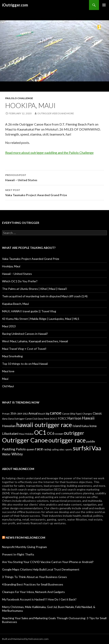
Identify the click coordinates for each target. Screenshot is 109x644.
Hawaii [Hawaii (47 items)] (88, 418)
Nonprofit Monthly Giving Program (24, 547)
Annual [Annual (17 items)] (33, 413)
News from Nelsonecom (25, 537)
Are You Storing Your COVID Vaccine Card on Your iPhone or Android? (48, 562)
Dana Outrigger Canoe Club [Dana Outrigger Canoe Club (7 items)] (23, 419)
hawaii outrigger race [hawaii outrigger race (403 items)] (44, 425)
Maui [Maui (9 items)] (22, 434)
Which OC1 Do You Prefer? (20, 281)
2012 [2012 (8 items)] (25, 414)
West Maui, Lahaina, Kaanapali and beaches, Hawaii (35, 341)
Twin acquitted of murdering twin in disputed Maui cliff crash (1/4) (45, 296)
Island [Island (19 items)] (77, 426)
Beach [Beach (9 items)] (42, 414)
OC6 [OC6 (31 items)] (51, 433)
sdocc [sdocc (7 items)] (62, 449)
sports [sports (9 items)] (69, 449)
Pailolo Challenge (19, 98)
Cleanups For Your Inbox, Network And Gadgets (33, 592)
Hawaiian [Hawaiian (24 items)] (9, 426)
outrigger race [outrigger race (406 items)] (67, 440)
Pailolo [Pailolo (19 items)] (21, 449)
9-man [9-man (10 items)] (6, 414)
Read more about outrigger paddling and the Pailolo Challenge (49, 153)
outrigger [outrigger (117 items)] (74, 433)
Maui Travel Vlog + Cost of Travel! (24, 349)
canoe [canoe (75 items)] (56, 413)
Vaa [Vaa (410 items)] (96, 448)
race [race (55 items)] (39, 449)
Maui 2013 (9, 326)
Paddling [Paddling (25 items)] (9, 449)
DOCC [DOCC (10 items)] (54, 419)
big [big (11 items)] (48, 414)
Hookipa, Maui (11, 266)
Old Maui (8, 386)
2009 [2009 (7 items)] (20, 414)
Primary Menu (104, 5)
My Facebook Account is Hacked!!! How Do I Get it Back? (39, 599)
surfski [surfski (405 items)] (82, 448)
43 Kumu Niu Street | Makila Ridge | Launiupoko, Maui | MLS (41, 319)
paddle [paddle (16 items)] (91, 441)
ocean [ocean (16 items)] (59, 434)
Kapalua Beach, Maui (15, 304)
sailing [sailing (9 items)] (55, 449)
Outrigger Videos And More (56, 113)
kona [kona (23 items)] (93, 426)
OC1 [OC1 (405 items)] (40, 432)
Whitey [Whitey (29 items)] (17, 454)
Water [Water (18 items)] (6, 454)
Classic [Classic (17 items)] (97, 413)
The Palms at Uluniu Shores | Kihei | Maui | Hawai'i (34, 289)
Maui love (8, 371)
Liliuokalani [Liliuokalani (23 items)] (10, 433)
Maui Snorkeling (12, 356)
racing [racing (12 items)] (47, 449)
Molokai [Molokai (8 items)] (29, 434)
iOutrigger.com (15, 5)
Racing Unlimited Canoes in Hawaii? (25, 334)
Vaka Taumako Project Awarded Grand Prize (55, 192)
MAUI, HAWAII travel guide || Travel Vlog (29, 311)
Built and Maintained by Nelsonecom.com (25, 639)
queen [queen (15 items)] (30, 449)
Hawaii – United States (55, 177)
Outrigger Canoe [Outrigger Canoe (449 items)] (25, 440)
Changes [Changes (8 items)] (87, 414)
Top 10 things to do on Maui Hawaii (25, 364)
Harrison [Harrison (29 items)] (74, 418)
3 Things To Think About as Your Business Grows (34, 577)
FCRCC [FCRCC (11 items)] (63, 419)
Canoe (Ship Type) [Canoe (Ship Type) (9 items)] (72, 414)
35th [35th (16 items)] (13, 413)
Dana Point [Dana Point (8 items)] (43, 419)
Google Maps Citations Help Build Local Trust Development (41, 569)
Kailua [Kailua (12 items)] (85, 426)
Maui (5, 379)
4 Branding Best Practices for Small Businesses (33, 584)
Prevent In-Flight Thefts (18, 554)
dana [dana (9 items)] (5, 419)
